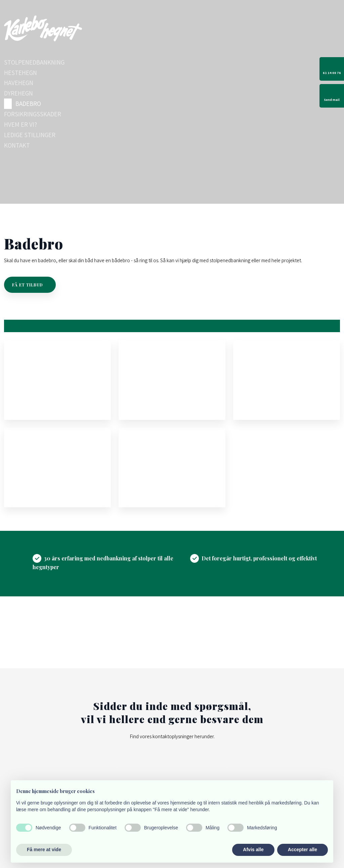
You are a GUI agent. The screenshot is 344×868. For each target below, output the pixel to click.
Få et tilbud (28, 285)
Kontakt (17, 145)
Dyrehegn (18, 93)
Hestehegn (20, 73)
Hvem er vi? (20, 124)
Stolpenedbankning (34, 62)
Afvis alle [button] (253, 850)
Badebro (28, 104)
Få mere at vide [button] (44, 850)
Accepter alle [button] (303, 850)
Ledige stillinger (30, 135)
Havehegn (19, 83)
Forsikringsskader (33, 114)
